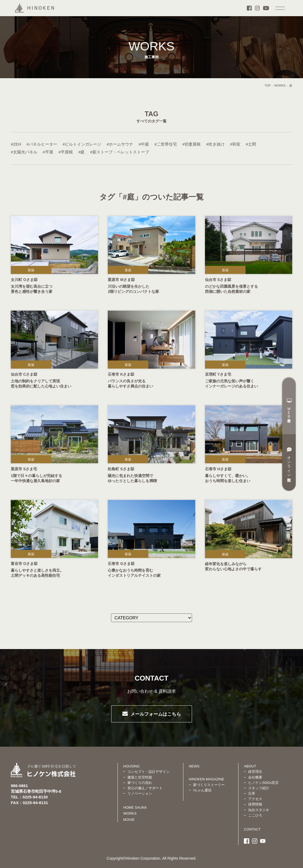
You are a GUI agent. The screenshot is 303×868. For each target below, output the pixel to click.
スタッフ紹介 (259, 788)
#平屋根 (66, 152)
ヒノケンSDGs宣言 (263, 783)
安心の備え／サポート (145, 788)
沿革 (252, 793)
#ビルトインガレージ (82, 144)
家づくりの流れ (140, 783)
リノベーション (140, 793)
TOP (268, 85)
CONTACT (252, 829)
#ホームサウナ (120, 144)
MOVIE (129, 820)
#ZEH (16, 144)
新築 (31, 270)
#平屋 (48, 152)
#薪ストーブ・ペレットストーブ (119, 152)
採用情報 (255, 804)
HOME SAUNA (135, 807)
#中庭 (144, 144)
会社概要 (255, 777)
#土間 (251, 144)
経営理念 (255, 772)
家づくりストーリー (209, 785)
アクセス (255, 799)
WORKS (280, 85)
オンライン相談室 (289, 461)
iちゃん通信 (202, 790)
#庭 (81, 152)
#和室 (235, 144)
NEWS (194, 766)
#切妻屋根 (191, 144)
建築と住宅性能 (140, 777)
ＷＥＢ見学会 (289, 407)
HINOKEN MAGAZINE (206, 779)
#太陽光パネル (24, 152)
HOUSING (131, 766)
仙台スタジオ (259, 810)
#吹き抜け (215, 144)
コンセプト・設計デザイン (149, 772)
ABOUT (250, 766)
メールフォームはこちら (156, 714)
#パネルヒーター (42, 144)
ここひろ (255, 815)
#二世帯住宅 (166, 144)
